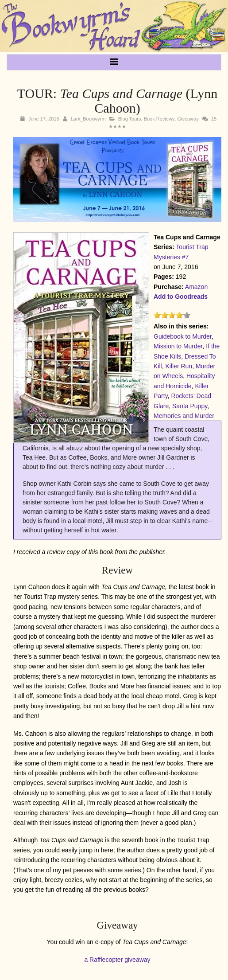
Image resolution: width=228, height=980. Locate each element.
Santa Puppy (190, 406)
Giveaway (188, 119)
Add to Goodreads (181, 297)
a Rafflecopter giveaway (117, 960)
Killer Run (179, 366)
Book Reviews (159, 119)
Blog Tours (130, 119)
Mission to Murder (178, 346)
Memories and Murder (184, 416)
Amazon (196, 287)
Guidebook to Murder (183, 336)
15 (214, 119)
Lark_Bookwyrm (88, 119)
